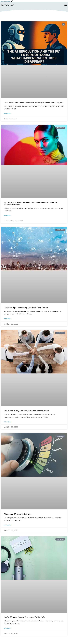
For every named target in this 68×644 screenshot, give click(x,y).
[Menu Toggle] (66, 5)
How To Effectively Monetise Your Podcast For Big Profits (24, 617)
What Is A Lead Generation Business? (18, 514)
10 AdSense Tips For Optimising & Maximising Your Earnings (26, 308)
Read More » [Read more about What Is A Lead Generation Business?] (7, 525)
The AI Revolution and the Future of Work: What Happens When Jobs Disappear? (33, 102)
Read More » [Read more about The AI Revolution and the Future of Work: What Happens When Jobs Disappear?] (7, 114)
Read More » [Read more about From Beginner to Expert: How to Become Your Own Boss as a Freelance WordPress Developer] (7, 216)
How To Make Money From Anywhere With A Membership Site (26, 411)
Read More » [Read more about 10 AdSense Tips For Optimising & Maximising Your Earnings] (7, 319)
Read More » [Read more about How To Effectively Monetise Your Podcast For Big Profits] (7, 628)
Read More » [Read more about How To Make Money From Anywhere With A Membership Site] (7, 422)
